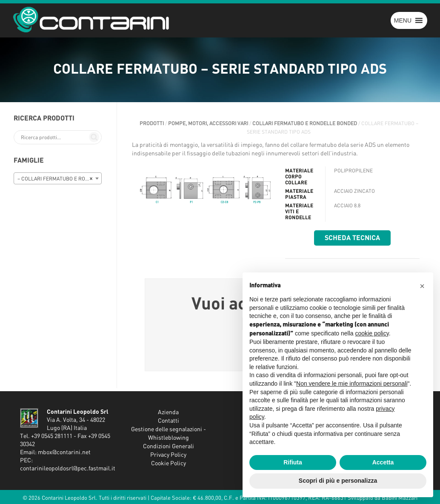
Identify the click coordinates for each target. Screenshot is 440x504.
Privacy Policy (168, 455)
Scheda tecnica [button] (352, 238)
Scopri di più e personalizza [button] (338, 481)
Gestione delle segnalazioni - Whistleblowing (169, 434)
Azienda (168, 412)
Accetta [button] (383, 462)
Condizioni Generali (169, 447)
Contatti (169, 421)
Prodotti (152, 123)
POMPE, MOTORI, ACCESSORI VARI (208, 123)
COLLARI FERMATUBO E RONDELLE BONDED (305, 123)
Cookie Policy (169, 464)
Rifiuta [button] (293, 462)
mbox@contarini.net (64, 452)
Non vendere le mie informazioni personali (352, 384)
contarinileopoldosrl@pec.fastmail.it (68, 469)
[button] (403, 20)
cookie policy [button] (372, 333)
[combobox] (58, 178)
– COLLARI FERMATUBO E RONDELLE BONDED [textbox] (59, 179)
